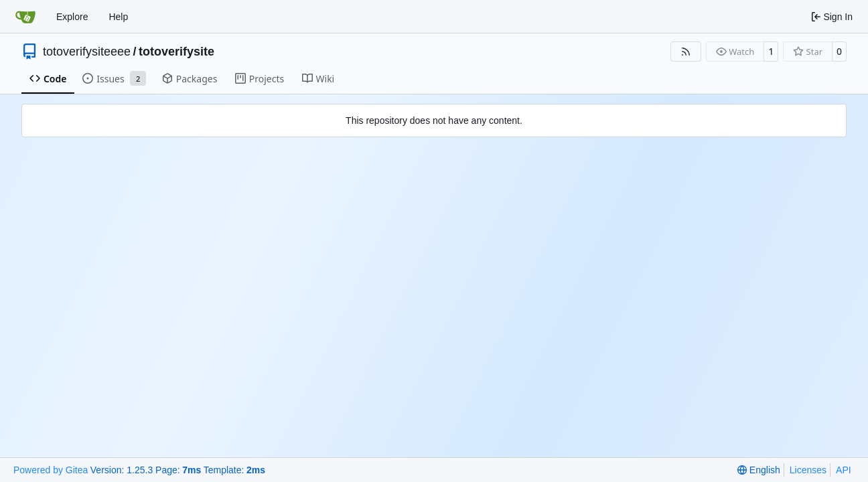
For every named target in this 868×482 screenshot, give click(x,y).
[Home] (25, 17)
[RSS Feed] (686, 52)
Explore (72, 17)
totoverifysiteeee (87, 52)
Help (118, 17)
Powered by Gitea (51, 470)
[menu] (758, 470)
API (844, 470)
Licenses (808, 470)
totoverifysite (176, 52)
